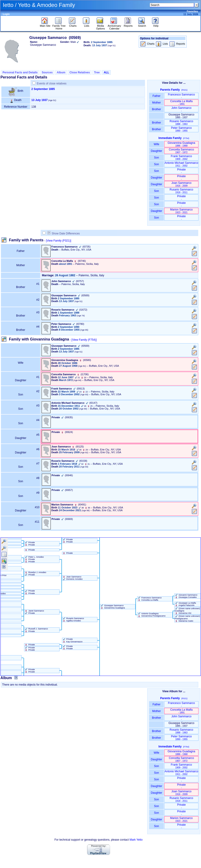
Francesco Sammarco (181, 96)
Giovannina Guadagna (181, 144)
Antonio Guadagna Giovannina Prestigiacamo (151, 615)
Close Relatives (80, 72)
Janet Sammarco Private (34, 612)
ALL (106, 72)
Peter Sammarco (181, 129)
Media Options (101, 26)
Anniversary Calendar (114, 26)
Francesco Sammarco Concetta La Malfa (150, 599)
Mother (156, 103)
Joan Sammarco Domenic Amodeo (72, 578)
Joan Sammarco (181, 184)
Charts (73, 25)
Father (157, 96)
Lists (87, 25)
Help (156, 25)
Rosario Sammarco (181, 123)
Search (142, 25)
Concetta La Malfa (181, 102)
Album (61, 72)
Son (156, 158)
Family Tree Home (59, 26)
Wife (157, 144)
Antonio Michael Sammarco (181, 164)
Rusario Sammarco (181, 191)
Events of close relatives (52, 84)
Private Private (30, 544)
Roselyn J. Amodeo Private (35, 574)
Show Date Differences (64, 234)
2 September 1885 (43, 89)
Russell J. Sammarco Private (36, 630)
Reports (128, 25)
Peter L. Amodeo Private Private (34, 559)
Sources (47, 72)
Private (181, 171)
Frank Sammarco (181, 157)
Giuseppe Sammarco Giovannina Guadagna (113, 607)
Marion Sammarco (181, 211)
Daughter (156, 151)
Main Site (45, 25)
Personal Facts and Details (20, 72)
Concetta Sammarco (181, 151)
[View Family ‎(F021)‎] (59, 241)
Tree (97, 72)
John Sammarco (181, 109)
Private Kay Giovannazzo (72, 640)
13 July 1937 (40, 100)
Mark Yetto (136, 840)
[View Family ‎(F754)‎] (84, 340)
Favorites (192, 11)
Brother (157, 109)
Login (6, 14)
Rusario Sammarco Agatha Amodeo (73, 620)
